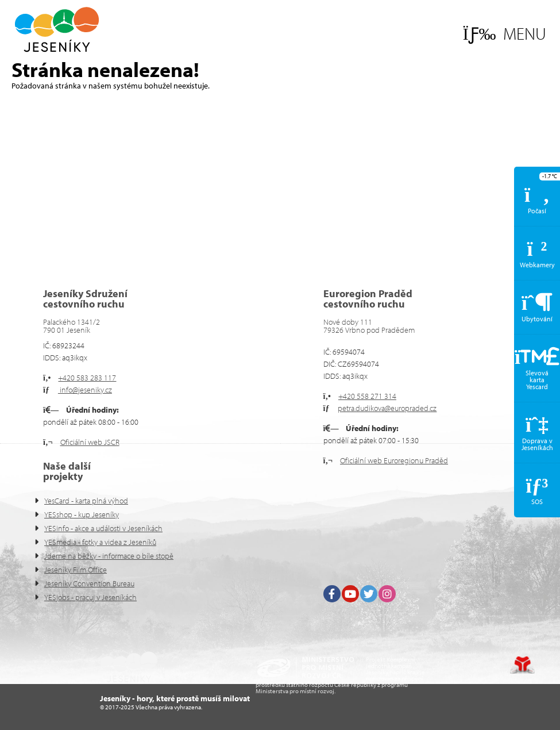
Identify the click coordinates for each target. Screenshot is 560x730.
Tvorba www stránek (522, 665)
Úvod (57, 30)
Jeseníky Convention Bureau (89, 583)
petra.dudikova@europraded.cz (387, 408)
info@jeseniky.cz (85, 390)
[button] (505, 34)
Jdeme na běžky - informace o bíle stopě (109, 556)
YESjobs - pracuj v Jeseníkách (90, 597)
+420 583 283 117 (87, 378)
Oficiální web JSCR (90, 442)
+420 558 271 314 (367, 396)
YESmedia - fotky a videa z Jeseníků (100, 542)
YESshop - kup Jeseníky (82, 514)
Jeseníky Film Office (76, 570)
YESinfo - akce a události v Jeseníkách (103, 528)
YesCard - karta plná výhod (86, 501)
